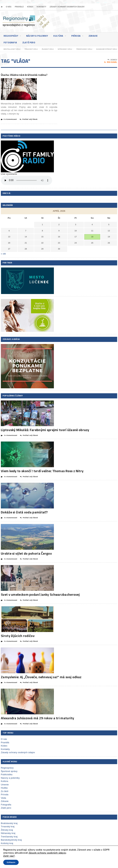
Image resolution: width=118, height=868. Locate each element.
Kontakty (41, 7)
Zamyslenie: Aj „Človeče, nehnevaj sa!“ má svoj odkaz (41, 682)
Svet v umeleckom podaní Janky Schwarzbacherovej (40, 599)
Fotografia (11, 43)
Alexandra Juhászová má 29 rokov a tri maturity (38, 723)
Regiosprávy (13, 36)
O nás (9, 7)
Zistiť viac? (9, 856)
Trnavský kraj (8, 831)
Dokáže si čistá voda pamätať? (24, 517)
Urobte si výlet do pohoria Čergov (26, 558)
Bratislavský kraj (9, 828)
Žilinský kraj (7, 835)
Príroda (80, 36)
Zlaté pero (30, 43)
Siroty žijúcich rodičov (18, 640)
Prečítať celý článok (29, 124)
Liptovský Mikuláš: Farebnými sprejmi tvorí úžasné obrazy (45, 434)
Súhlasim (11, 862)
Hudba (4, 792)
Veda (3, 802)
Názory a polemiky (39, 36)
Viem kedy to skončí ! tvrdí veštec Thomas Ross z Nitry (42, 476)
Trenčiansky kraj (9, 841)
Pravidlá (19, 7)
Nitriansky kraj (8, 838)
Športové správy (9, 776)
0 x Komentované (9, 124)
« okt (3, 258)
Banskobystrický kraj (11, 844)
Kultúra (62, 36)
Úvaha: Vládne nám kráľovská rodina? (24, 77)
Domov (112, 60)
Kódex (30, 7)
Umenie (5, 789)
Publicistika (7, 779)
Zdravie (97, 36)
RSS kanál (111, 62)
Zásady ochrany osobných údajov (67, 7)
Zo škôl (5, 796)
